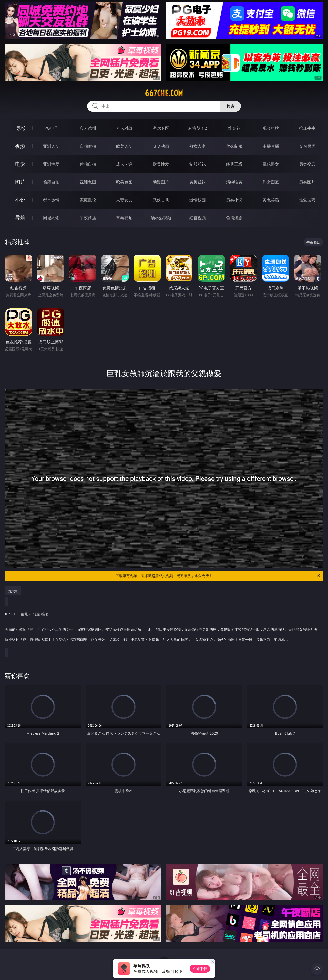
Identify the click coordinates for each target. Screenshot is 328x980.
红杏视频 (198, 218)
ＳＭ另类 (307, 146)
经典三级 (234, 164)
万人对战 (124, 128)
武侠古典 (161, 200)
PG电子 (51, 128)
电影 (20, 164)
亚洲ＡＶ (51, 146)
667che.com (164, 93)
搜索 (231, 106)
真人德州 (88, 128)
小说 (20, 200)
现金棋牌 (271, 128)
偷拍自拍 (88, 164)
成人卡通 (124, 164)
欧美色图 (124, 182)
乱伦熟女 (271, 164)
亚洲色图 (88, 182)
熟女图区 (271, 182)
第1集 (13, 591)
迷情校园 (198, 200)
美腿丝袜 (198, 182)
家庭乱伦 (88, 200)
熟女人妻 (198, 146)
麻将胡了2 (197, 128)
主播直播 (271, 146)
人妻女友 (124, 200)
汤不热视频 (161, 218)
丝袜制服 (234, 146)
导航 (20, 218)
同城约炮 (51, 218)
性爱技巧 (307, 200)
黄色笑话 (271, 200)
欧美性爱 (161, 164)
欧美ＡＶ (124, 146)
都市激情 (51, 200)
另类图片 (307, 182)
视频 (20, 146)
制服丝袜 (198, 164)
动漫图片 (161, 182)
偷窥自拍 (51, 182)
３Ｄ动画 (161, 146)
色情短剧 (234, 218)
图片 (20, 182)
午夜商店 (88, 218)
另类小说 (234, 200)
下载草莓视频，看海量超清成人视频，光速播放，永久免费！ (218, 576)
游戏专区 (161, 128)
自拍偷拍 (88, 146)
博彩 (20, 128)
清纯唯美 (234, 182)
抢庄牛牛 (307, 128)
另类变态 (307, 164)
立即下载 (200, 969)
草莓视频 (124, 218)
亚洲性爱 (51, 164)
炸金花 (234, 128)
